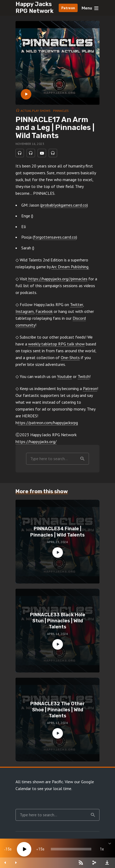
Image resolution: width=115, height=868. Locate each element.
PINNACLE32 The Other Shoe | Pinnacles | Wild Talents (57, 710)
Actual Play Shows (36, 111)
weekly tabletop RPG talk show (56, 344)
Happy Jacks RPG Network (34, 7)
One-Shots (70, 357)
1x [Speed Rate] (102, 849)
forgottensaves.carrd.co (55, 237)
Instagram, (25, 311)
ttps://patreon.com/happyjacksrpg (48, 423)
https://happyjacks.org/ (36, 441)
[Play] (24, 849)
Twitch (84, 376)
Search (82, 459)
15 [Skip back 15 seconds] (8, 849)
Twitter (76, 304)
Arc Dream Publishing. (70, 267)
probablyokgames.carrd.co (64, 205)
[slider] (71, 849)
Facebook (44, 311)
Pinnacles (61, 111)
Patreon (68, 8)
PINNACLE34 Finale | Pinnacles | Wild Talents (57, 532)
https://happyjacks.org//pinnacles (57, 279)
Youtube (64, 376)
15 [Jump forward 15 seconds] (40, 849)
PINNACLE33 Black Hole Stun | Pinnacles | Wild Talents (58, 621)
